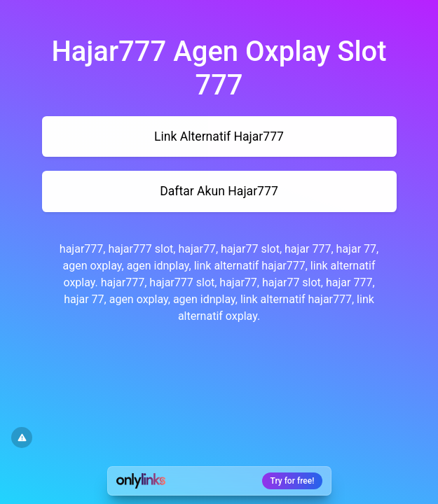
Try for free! (293, 481)
